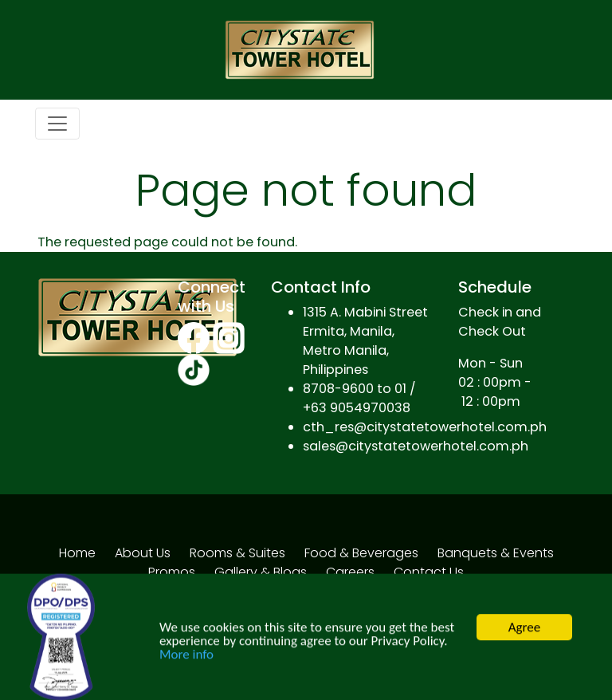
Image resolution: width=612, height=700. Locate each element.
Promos (172, 572)
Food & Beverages (361, 553)
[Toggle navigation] (57, 124)
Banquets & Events (496, 553)
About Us (143, 553)
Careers (350, 572)
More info (186, 659)
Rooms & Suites (237, 553)
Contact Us (429, 572)
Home (77, 553)
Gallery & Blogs (261, 572)
